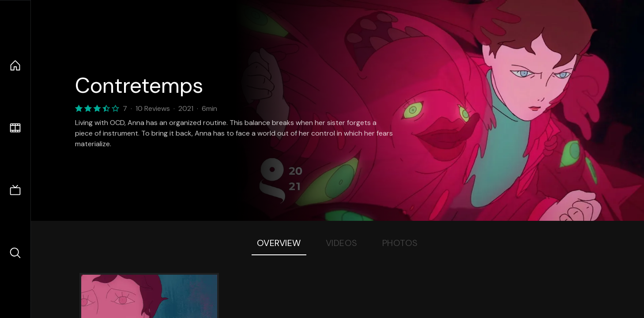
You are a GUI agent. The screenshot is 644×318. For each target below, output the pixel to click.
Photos (400, 243)
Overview (279, 243)
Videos (342, 243)
